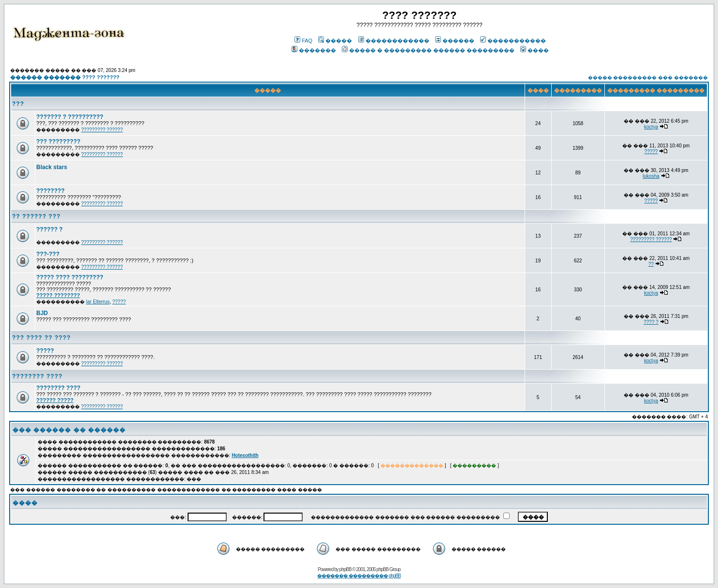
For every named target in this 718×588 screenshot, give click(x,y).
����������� (513, 41)
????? (651, 151)
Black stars (52, 167)
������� (314, 50)
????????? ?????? (102, 130)
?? (651, 264)
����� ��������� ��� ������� (648, 78)
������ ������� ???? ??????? (65, 77)
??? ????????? (58, 142)
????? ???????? (58, 295)
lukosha (651, 176)
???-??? (48, 254)
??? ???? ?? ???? (41, 338)
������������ (394, 41)
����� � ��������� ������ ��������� (428, 50)
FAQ (303, 41)
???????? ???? (37, 376)
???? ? (651, 322)
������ (455, 41)
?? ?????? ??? (36, 216)
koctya (651, 127)
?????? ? (50, 229)
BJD (42, 313)
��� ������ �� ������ (69, 430)
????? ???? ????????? (70, 277)
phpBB (345, 569)
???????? (51, 191)
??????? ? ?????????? (70, 117)
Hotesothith (245, 455)
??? (18, 104)
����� (335, 41)
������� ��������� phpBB (359, 576)
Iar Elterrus (98, 302)
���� (535, 50)
